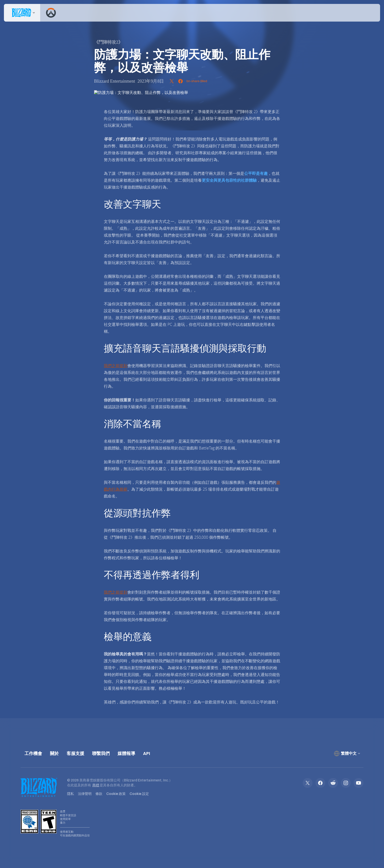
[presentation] (22, 13)
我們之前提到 (116, 366)
